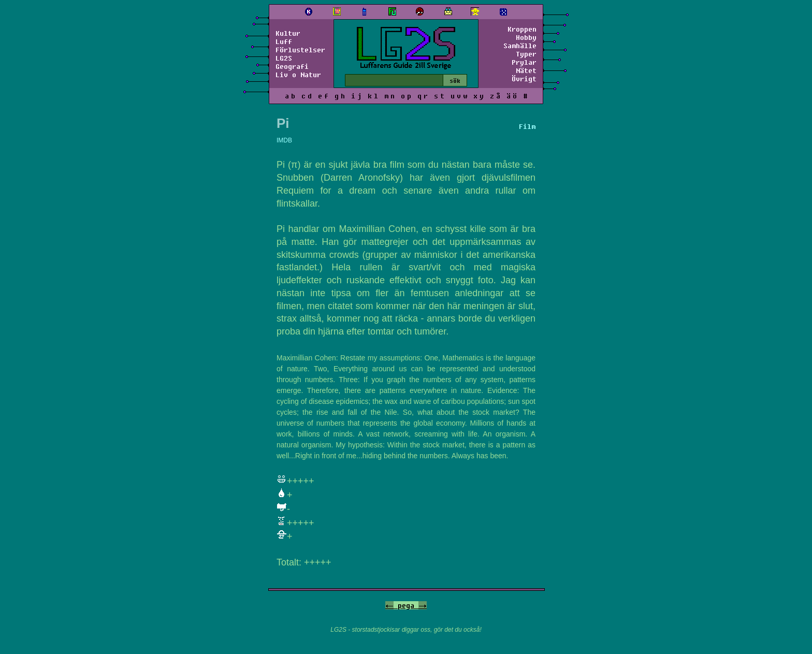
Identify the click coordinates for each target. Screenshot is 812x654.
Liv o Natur (298, 75)
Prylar (524, 62)
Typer (526, 54)
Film (527, 126)
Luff (284, 41)
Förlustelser (300, 50)
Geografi (292, 66)
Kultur (288, 33)
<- (389, 605)
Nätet (526, 70)
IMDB (284, 140)
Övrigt (524, 79)
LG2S (284, 58)
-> (423, 605)
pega (406, 605)
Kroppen (522, 29)
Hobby (526, 37)
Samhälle (520, 46)
